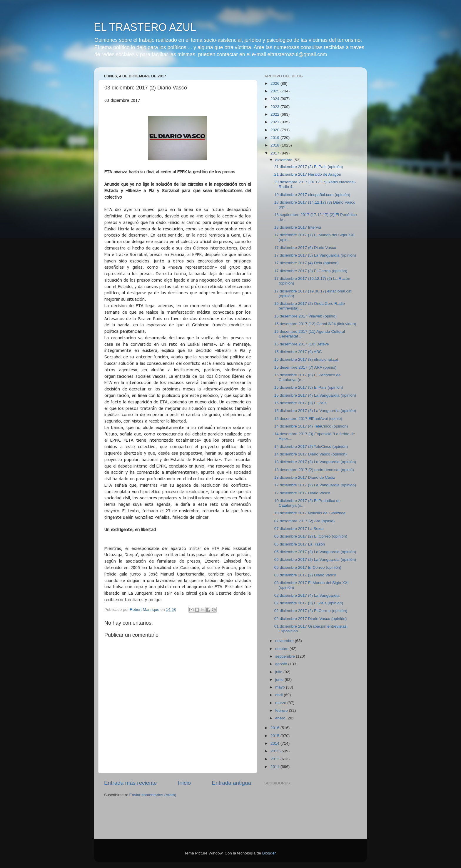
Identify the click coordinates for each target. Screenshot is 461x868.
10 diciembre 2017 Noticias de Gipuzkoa (310, 513)
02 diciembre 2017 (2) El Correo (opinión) (311, 611)
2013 (275, 751)
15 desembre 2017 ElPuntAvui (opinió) (308, 419)
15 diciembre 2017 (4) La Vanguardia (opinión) (315, 395)
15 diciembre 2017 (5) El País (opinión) (309, 387)
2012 (275, 759)
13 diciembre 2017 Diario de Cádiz (305, 477)
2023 (275, 107)
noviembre (285, 641)
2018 (275, 145)
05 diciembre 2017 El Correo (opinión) (308, 567)
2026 (275, 83)
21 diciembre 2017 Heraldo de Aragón (308, 174)
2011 (275, 767)
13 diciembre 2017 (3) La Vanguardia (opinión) (315, 462)
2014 (275, 743)
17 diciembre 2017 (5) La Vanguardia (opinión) (315, 255)
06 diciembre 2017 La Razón (300, 544)
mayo (281, 687)
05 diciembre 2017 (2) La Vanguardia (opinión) (315, 559)
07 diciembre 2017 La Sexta (299, 529)
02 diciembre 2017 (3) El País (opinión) (309, 603)
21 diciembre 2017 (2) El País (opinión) (309, 167)
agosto (282, 664)
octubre (282, 649)
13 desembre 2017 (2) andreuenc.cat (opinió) (314, 470)
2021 (275, 122)
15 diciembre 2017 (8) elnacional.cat (306, 359)
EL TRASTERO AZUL (145, 27)
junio (280, 680)
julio (279, 672)
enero (281, 718)
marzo (281, 703)
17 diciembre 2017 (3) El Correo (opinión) (311, 271)
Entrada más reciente (131, 783)
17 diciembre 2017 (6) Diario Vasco (305, 248)
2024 (275, 99)
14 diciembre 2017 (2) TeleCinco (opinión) (311, 447)
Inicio (184, 783)
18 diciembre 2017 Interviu (298, 227)
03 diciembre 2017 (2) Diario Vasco (305, 575)
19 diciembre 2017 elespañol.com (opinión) (312, 195)
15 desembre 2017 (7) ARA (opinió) (305, 367)
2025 (275, 91)
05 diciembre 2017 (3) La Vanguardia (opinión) (315, 552)
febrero (282, 710)
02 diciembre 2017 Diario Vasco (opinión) (311, 619)
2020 (275, 130)
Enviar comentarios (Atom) (153, 795)
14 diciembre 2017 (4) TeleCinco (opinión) (311, 426)
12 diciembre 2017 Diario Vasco (302, 493)
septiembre (286, 656)
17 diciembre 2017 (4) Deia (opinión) (307, 263)
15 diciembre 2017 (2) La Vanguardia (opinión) (315, 411)
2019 (275, 138)
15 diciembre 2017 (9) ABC (298, 352)
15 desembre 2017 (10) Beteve (302, 344)
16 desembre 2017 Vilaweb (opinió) (305, 316)
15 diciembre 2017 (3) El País (300, 403)
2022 (275, 114)
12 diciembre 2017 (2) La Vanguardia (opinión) (315, 485)
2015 (275, 736)
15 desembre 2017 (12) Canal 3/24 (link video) (315, 324)
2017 (275, 153)
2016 (275, 728)
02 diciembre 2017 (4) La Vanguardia (307, 595)
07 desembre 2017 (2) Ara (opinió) (305, 521)
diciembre (284, 160)
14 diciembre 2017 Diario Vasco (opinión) (311, 454)
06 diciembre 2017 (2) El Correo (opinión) (311, 536)
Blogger (269, 853)
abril (279, 695)
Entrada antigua (232, 783)
